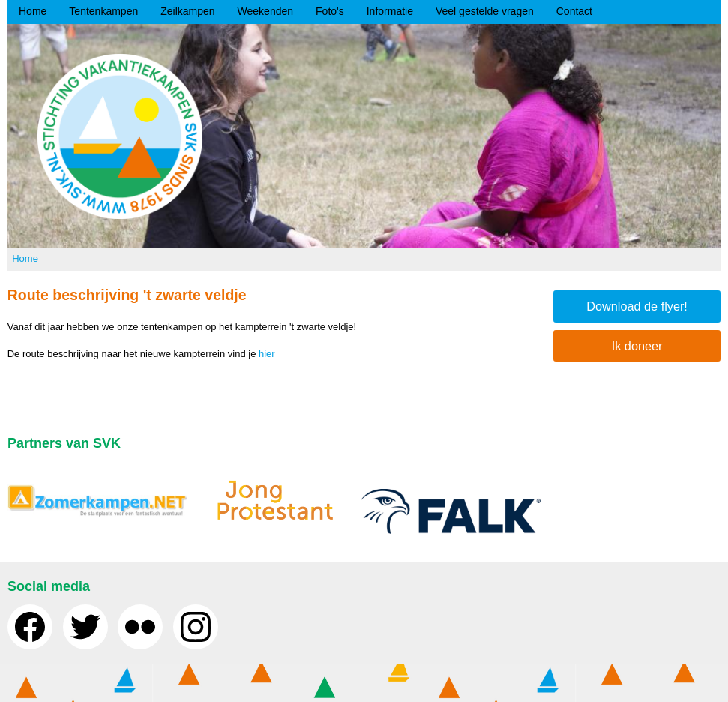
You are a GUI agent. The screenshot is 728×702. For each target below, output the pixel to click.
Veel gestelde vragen (485, 11)
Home (33, 11)
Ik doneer (637, 346)
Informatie (390, 11)
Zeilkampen (187, 11)
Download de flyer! (637, 306)
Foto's (330, 11)
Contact (574, 11)
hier (267, 354)
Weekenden (265, 11)
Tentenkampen (103, 11)
